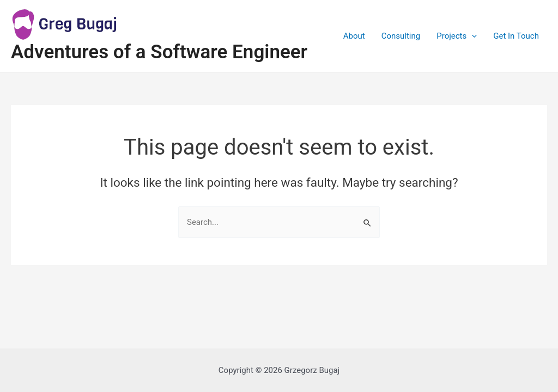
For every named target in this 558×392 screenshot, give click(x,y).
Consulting (401, 36)
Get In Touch (516, 36)
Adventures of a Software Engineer (159, 52)
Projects (457, 36)
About (354, 36)
